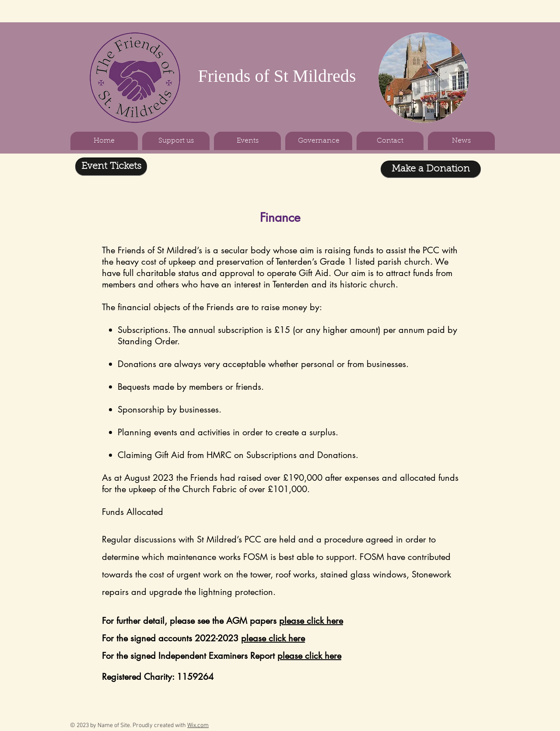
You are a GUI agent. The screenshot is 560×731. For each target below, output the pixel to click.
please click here (311, 621)
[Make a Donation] (431, 169)
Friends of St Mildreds (277, 76)
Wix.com (198, 726)
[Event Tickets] (111, 167)
